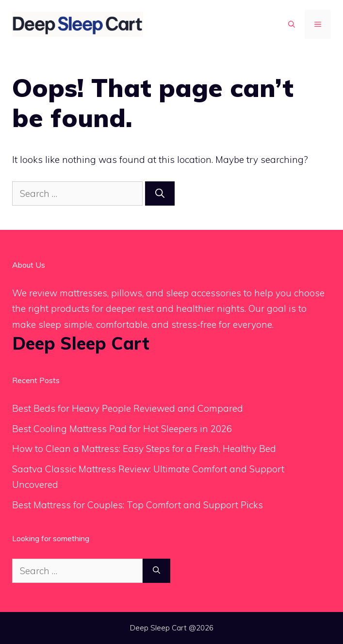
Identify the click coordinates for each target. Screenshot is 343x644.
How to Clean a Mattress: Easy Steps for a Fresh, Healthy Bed (144, 449)
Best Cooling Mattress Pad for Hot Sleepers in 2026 (122, 429)
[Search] (160, 194)
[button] (292, 24)
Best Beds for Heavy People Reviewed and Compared (128, 408)
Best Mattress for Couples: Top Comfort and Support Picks (138, 505)
